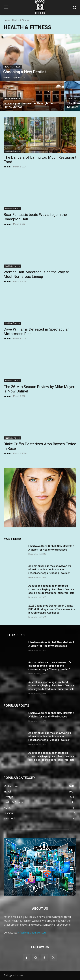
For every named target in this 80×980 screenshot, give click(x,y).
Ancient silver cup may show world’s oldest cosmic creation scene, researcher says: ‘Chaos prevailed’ (50, 569)
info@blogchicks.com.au (32, 933)
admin (7, 167)
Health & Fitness (12, 67)
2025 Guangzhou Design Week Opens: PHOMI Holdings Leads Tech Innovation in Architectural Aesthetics (52, 609)
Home (7, 20)
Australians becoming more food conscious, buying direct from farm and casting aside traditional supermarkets (52, 589)
